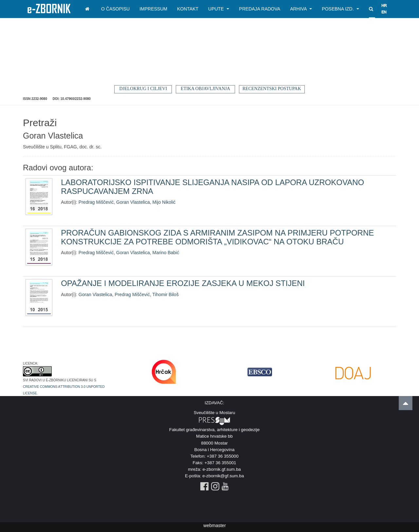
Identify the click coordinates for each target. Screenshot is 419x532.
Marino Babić (166, 253)
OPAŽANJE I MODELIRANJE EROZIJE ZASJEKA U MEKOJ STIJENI (183, 283)
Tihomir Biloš (165, 294)
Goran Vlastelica (133, 202)
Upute (219, 9)
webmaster (214, 525)
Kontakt (188, 9)
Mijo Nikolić (164, 202)
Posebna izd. (340, 9)
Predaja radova (260, 9)
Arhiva (301, 9)
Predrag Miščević (96, 202)
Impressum (153, 9)
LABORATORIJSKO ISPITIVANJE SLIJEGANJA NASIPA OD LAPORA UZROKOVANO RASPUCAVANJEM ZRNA (212, 187)
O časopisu (115, 9)
